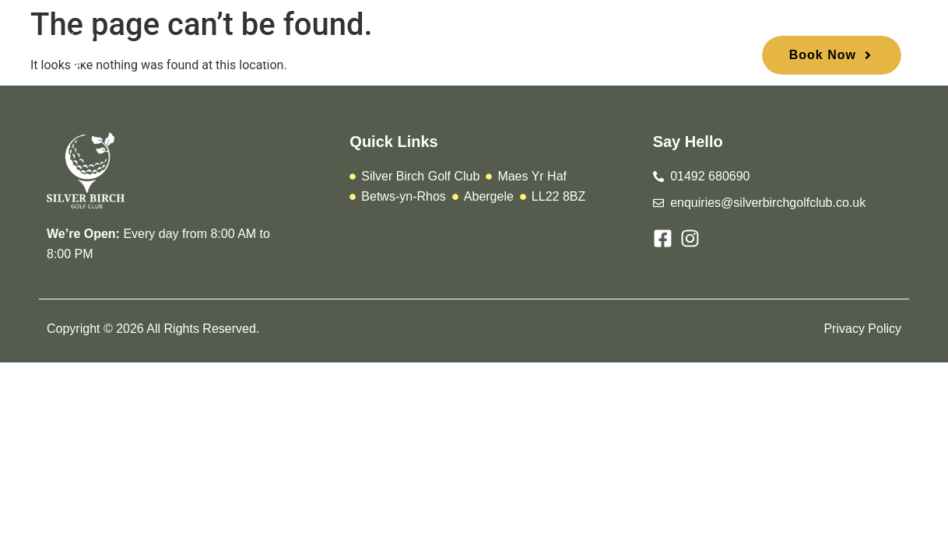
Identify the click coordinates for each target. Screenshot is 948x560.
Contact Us (667, 58)
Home (253, 58)
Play (312, 58)
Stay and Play (566, 58)
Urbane (476, 58)
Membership (390, 58)
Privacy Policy (862, 329)
